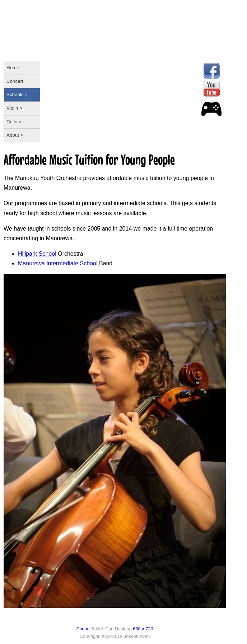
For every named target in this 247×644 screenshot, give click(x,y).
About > (15, 135)
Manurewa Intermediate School (58, 263)
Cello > (14, 122)
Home (13, 68)
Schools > (17, 94)
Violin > (14, 108)
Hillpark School (37, 254)
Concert (15, 81)
